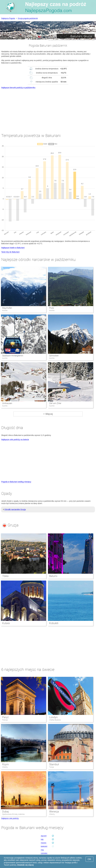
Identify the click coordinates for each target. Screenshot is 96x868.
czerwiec (44, 853)
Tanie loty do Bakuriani (10, 252)
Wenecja (54, 812)
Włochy (5, 767)
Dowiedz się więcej (25, 865)
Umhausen (7, 403)
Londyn (53, 717)
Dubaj (5, 812)
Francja (5, 720)
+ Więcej (48, 414)
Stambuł (54, 764)
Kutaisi (6, 623)
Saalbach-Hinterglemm (13, 356)
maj (42, 850)
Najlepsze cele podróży (10, 818)
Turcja (51, 767)
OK (89, 859)
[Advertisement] (48, 109)
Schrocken (54, 356)
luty (42, 839)
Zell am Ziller (55, 403)
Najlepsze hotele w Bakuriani (13, 248)
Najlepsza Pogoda (8, 18)
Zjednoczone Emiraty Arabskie (13, 814)
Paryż (5, 717)
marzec (44, 843)
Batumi (53, 576)
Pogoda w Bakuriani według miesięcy (16, 482)
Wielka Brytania (55, 720)
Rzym (5, 764)
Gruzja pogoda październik (28, 18)
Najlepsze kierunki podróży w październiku (18, 88)
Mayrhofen (7, 308)
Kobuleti (54, 623)
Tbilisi (5, 576)
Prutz (52, 308)
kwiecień (44, 846)
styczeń (44, 836)
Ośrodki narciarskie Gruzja (15, 509)
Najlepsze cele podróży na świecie (15, 440)
